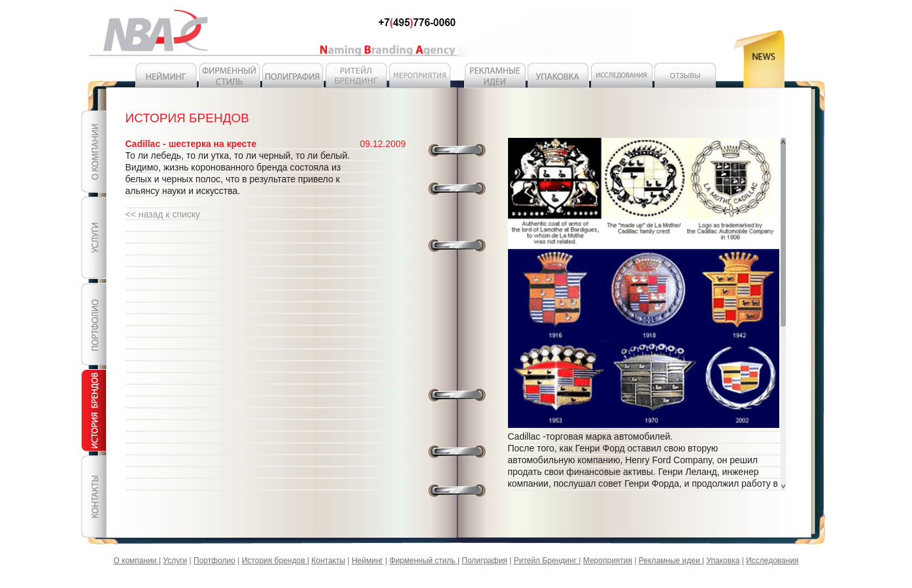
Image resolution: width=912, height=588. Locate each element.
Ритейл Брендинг (547, 561)
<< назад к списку (163, 214)
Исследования (772, 561)
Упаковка (723, 561)
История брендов (275, 561)
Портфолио (214, 561)
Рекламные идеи (670, 561)
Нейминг (367, 561)
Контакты (328, 561)
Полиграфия (484, 561)
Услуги (175, 561)
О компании (136, 561)
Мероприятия (608, 561)
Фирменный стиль (424, 561)
